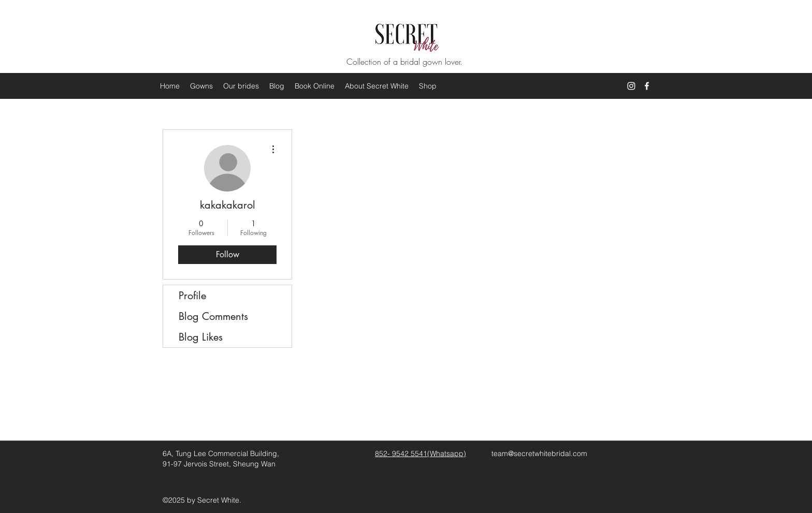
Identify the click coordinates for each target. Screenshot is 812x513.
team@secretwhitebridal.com (539, 453)
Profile (192, 296)
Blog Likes (201, 337)
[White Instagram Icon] (631, 86)
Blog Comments (213, 316)
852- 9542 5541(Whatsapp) (421, 453)
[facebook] (647, 86)
